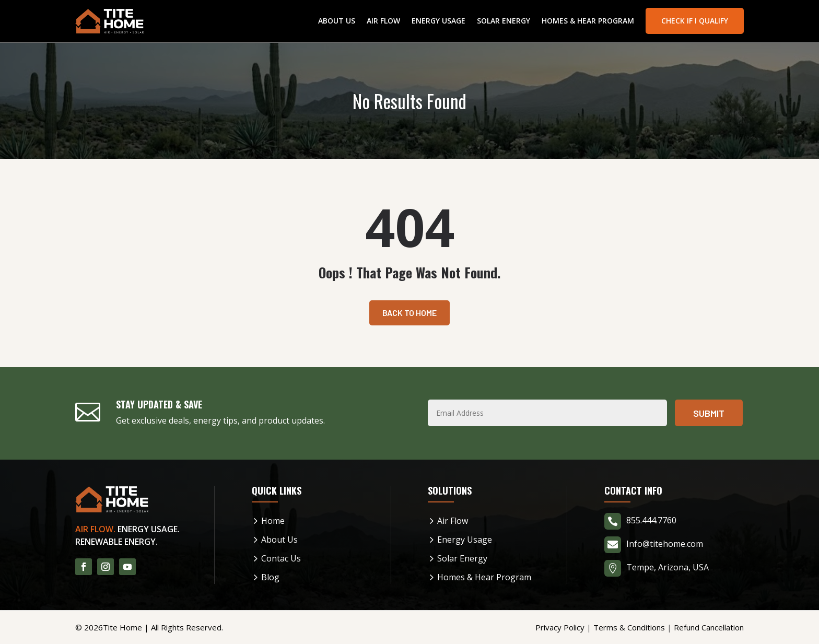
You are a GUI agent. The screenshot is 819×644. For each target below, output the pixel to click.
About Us (337, 21)
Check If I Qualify (695, 21)
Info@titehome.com (665, 544)
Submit (709, 413)
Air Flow (383, 21)
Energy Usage (438, 21)
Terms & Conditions (629, 627)
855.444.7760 (651, 520)
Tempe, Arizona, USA (668, 567)
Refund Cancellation (709, 627)
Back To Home (409, 313)
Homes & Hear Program (588, 21)
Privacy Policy (560, 627)
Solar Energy (504, 21)
